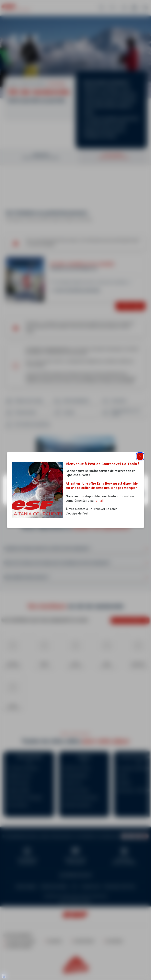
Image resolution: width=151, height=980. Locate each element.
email (100, 501)
